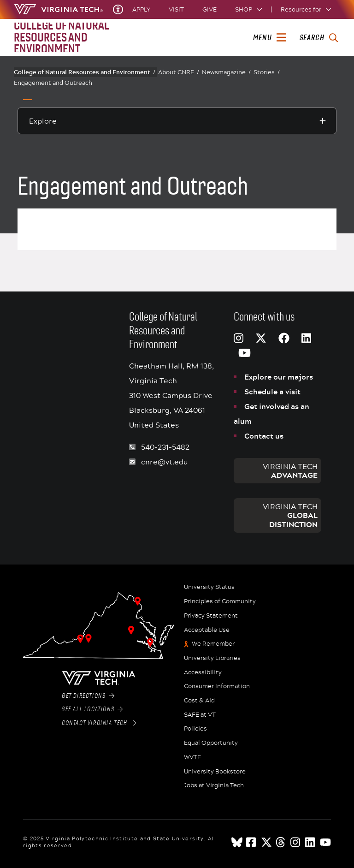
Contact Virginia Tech (99, 723)
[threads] (281, 842)
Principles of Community (220, 601)
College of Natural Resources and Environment (85, 72)
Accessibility (203, 672)
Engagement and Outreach (53, 83)
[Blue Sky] (237, 842)
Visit (176, 9)
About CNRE (179, 72)
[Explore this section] (177, 121)
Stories (267, 72)
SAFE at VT (200, 715)
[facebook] (252, 842)
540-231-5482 (165, 447)
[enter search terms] (319, 38)
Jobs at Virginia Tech (214, 785)
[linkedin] (311, 842)
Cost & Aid (199, 701)
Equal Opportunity (211, 743)
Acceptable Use (207, 630)
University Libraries (212, 658)
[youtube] (325, 842)
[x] (266, 842)
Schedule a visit (272, 392)
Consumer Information (217, 686)
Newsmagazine (226, 72)
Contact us (264, 436)
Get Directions (88, 696)
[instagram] (296, 842)
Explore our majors (279, 377)
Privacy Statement (211, 616)
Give (209, 9)
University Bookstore (215, 772)
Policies (195, 729)
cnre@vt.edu (165, 461)
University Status (209, 587)
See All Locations (92, 709)
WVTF (192, 757)
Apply (141, 9)
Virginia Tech (290, 471)
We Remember (213, 644)
